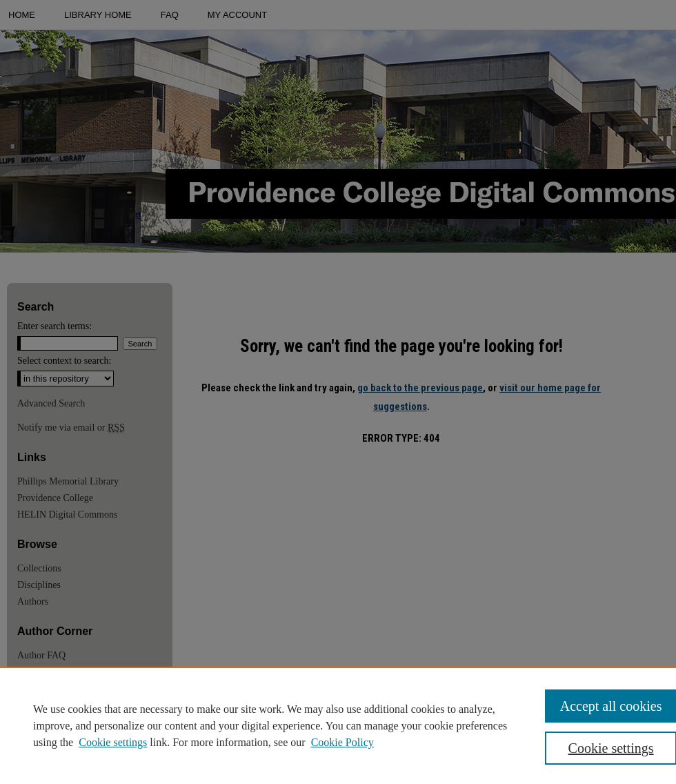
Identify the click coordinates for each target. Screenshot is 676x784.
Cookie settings (113, 742)
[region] (338, 725)
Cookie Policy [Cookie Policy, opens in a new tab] (342, 742)
